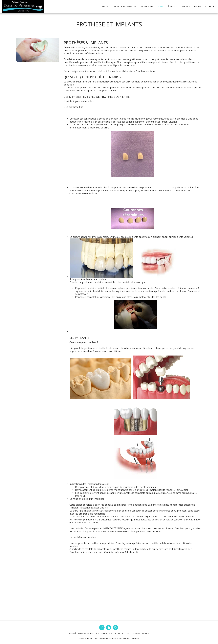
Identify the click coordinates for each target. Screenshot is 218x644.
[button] (205, 6)
